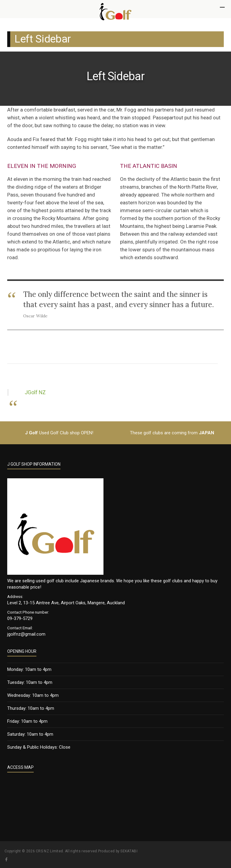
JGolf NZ (35, 392)
